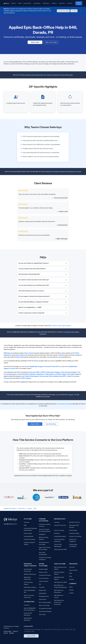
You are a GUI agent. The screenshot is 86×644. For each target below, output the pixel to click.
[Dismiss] (80, 11)
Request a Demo (79, 3)
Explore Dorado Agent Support (62, 326)
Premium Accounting (63, 11)
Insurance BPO (27, 3)
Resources (62, 3)
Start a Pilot (35, 42)
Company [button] (70, 3)
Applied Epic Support (10, 508)
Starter (20, 3)
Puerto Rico (22, 508)
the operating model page (64, 404)
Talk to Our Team (51, 42)
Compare (54, 3)
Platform (13, 3)
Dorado (30, 508)
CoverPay (74, 11)
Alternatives (46, 3)
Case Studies (37, 3)
